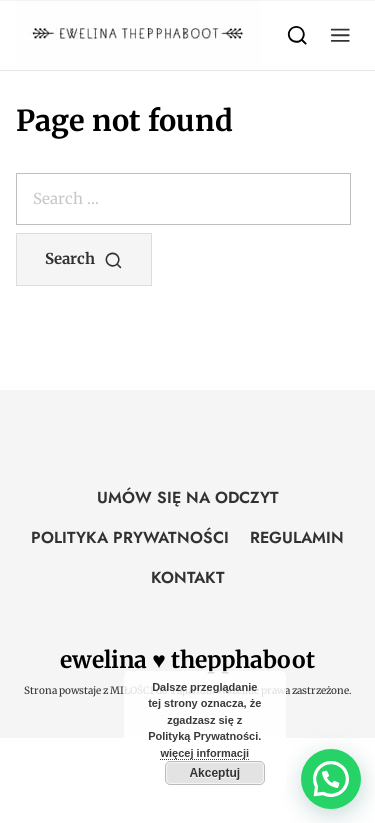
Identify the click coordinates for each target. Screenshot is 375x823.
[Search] (297, 35)
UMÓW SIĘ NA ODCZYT (188, 497)
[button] (340, 35)
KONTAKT (188, 577)
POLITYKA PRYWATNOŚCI (130, 537)
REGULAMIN (297, 537)
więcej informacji (204, 753)
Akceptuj (214, 773)
